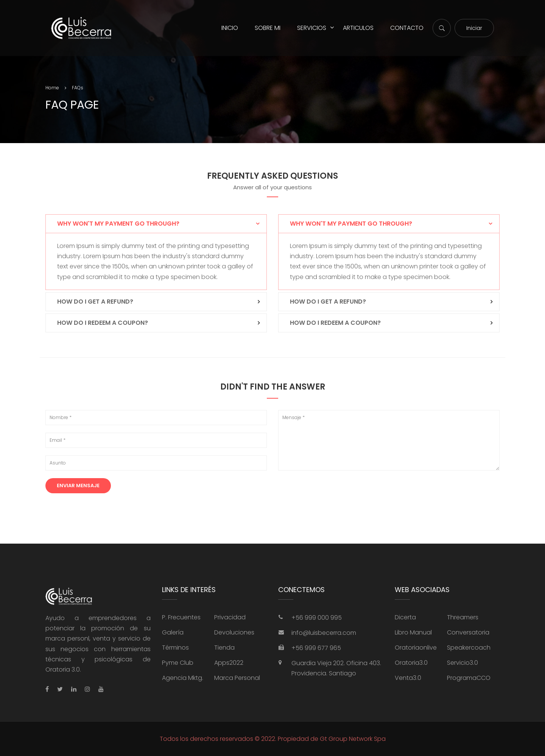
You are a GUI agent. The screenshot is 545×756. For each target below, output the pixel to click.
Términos (175, 648)
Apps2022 (229, 663)
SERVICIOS (312, 28)
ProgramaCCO (469, 678)
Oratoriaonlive (416, 648)
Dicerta (405, 617)
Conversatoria (468, 632)
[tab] (156, 224)
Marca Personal (237, 678)
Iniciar (474, 28)
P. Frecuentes (181, 617)
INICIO (230, 28)
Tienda (224, 648)
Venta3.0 (408, 678)
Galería (173, 632)
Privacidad (230, 617)
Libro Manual (413, 632)
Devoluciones (234, 632)
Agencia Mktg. (183, 678)
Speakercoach (469, 648)
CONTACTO (407, 28)
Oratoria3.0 (411, 663)
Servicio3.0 (462, 663)
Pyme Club (178, 663)
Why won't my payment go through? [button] (118, 224)
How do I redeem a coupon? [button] (103, 323)
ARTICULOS (358, 28)
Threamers (463, 617)
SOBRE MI (268, 28)
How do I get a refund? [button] (95, 302)
